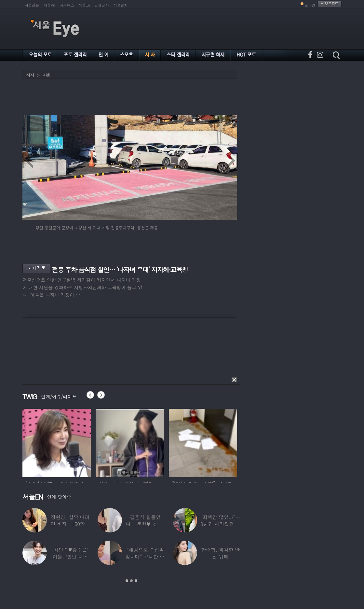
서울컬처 (121, 5)
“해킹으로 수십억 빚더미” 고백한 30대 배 (145, 556)
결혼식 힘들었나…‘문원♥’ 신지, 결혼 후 (145, 524)
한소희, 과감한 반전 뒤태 (220, 553)
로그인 (310, 5)
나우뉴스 (67, 5)
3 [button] (136, 581)
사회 (47, 75)
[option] (57, 442)
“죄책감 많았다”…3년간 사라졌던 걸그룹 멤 (220, 524)
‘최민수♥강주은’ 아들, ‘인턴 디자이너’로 (70, 556)
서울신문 (32, 5)
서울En (84, 5)
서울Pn (49, 5)
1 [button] (127, 581)
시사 (30, 75)
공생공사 (102, 5)
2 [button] (131, 581)
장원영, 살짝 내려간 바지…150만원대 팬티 (70, 524)
